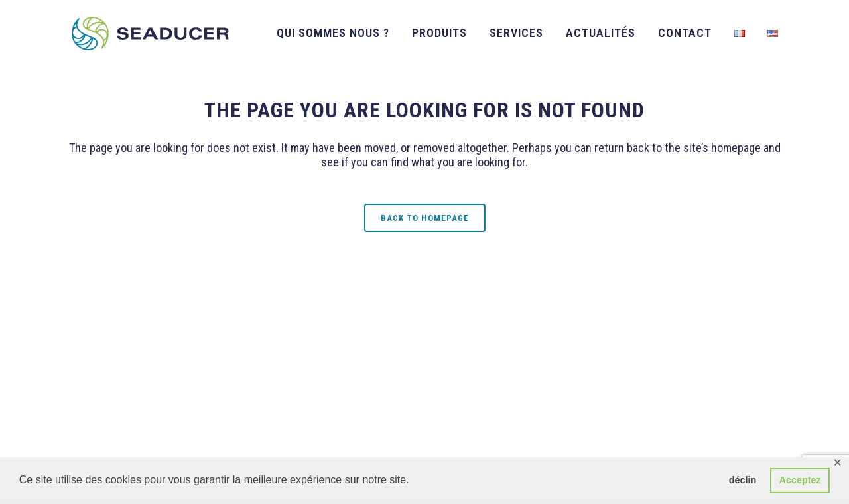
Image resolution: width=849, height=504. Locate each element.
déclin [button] (743, 480)
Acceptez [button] (800, 480)
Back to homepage (425, 218)
